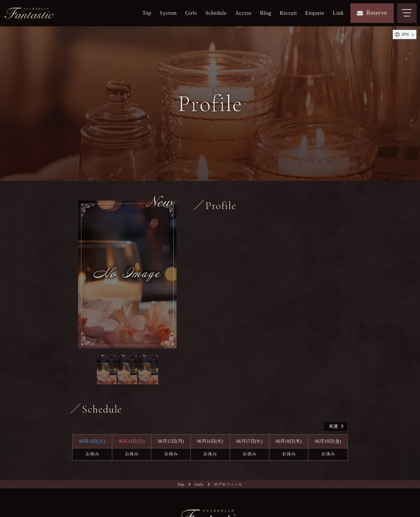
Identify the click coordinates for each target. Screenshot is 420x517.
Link (338, 13)
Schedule (216, 13)
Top (147, 13)
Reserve (372, 13)
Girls (191, 13)
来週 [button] (337, 427)
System (168, 13)
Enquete (315, 13)
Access (243, 13)
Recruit (288, 13)
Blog (265, 13)
